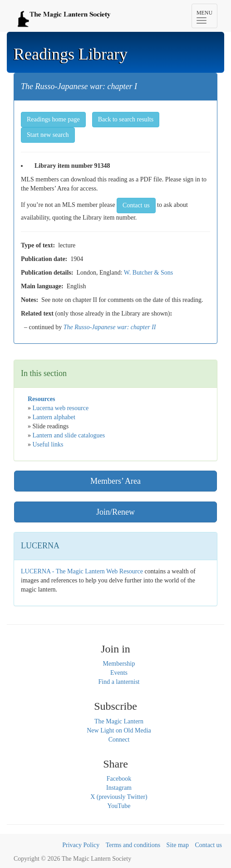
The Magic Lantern (119, 721)
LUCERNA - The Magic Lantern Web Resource (82, 571)
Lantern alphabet (54, 417)
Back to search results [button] (126, 119)
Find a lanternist (119, 682)
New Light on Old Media (119, 730)
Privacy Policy (81, 845)
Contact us (209, 845)
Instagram (119, 788)
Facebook (119, 779)
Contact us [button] (136, 205)
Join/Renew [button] (115, 512)
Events (119, 673)
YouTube (119, 806)
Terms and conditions (133, 845)
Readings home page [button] (53, 119)
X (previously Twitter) (119, 797)
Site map (178, 845)
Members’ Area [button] (115, 481)
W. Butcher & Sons (148, 273)
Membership (119, 664)
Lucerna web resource (61, 408)
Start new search (48, 135)
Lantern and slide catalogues (69, 435)
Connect (119, 740)
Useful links (48, 444)
